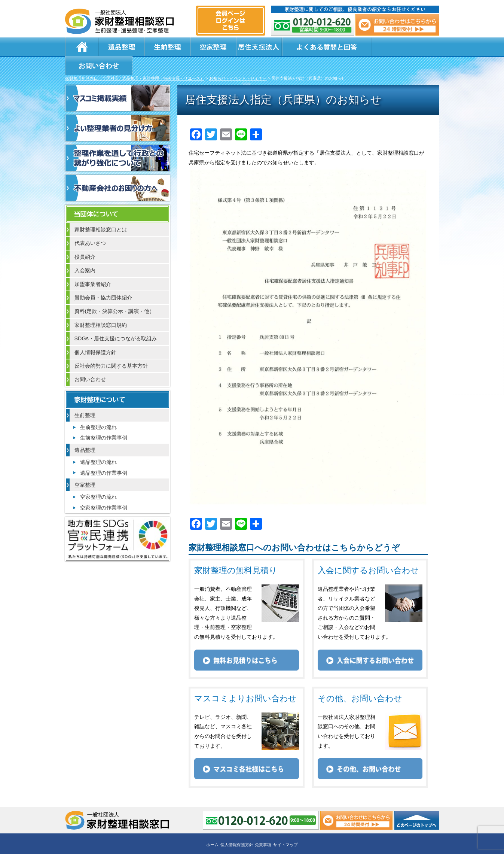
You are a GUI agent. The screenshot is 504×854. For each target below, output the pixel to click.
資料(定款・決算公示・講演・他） (115, 293)
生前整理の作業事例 (104, 420)
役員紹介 (85, 239)
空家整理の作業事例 (104, 490)
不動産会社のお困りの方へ (117, 170)
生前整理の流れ (98, 409)
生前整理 (166, 47)
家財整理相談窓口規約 (101, 307)
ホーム (82, 47)
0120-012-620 (313, 25)
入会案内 (85, 252)
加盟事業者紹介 (93, 266)
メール (397, 25)
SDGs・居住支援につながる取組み (116, 320)
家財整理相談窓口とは (101, 212)
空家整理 (211, 47)
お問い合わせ (403, 47)
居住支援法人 (256, 47)
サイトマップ (285, 827)
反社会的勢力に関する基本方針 (111, 348)
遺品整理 (121, 47)
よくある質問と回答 (324, 47)
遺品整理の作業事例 (104, 455)
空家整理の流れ (98, 479)
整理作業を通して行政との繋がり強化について (117, 140)
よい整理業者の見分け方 (117, 110)
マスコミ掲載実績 (117, 80)
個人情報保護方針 (95, 334)
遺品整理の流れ (98, 444)
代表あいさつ (90, 225)
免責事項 (263, 827)
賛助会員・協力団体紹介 (103, 280)
